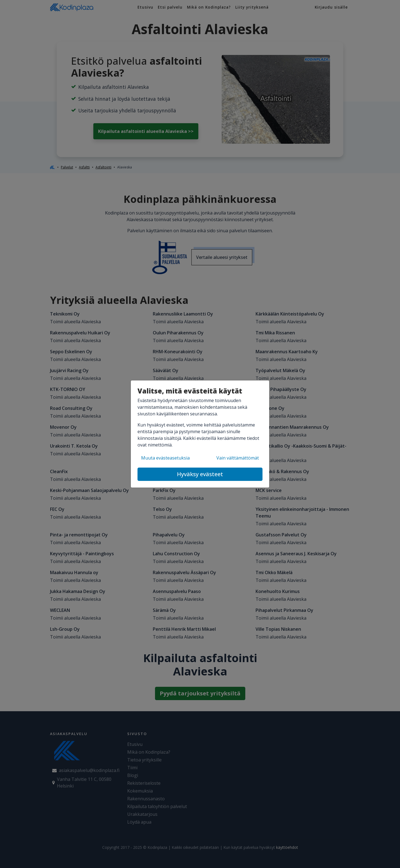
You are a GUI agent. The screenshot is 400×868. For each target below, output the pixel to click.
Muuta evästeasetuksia (165, 458)
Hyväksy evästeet (200, 474)
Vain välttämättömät (238, 458)
